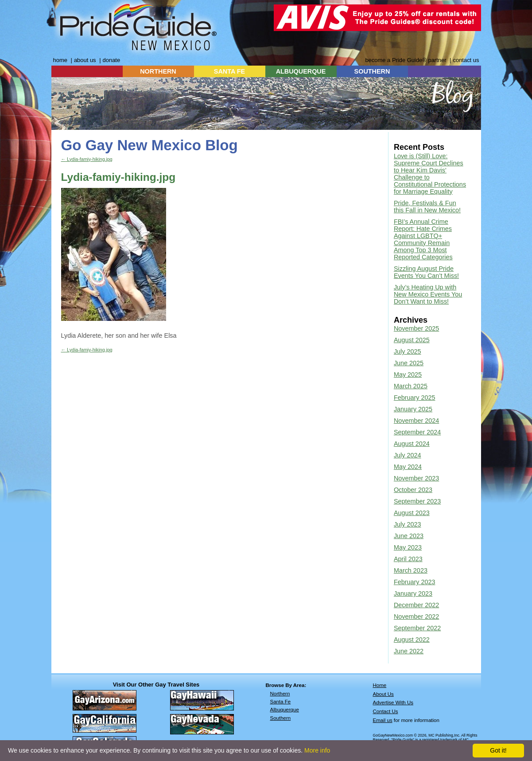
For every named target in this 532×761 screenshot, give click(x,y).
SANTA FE (229, 71)
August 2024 (412, 444)
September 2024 (417, 432)
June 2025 (409, 363)
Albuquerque (285, 710)
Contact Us (386, 711)
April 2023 (408, 559)
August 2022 (412, 640)
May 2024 (408, 467)
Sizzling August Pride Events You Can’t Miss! (426, 272)
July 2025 (408, 351)
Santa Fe (281, 702)
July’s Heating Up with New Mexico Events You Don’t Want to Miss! (428, 294)
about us (85, 60)
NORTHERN (158, 71)
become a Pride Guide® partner (406, 60)
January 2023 (413, 593)
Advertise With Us (393, 702)
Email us (383, 720)
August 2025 (412, 340)
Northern (280, 694)
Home (380, 685)
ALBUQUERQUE (301, 71)
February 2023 (415, 582)
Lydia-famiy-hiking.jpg (87, 159)
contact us (466, 60)
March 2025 (411, 386)
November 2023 (416, 478)
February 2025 (415, 398)
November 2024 (416, 421)
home (60, 60)
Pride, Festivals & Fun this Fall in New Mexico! (427, 207)
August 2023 (412, 513)
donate (112, 60)
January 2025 (413, 409)
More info (317, 750)
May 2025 (408, 375)
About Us (383, 694)
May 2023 (408, 547)
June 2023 (409, 536)
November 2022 (416, 617)
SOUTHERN (372, 71)
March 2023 (411, 570)
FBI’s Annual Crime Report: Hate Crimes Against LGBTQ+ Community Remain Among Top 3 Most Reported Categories (423, 239)
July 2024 (408, 455)
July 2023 (408, 524)
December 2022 (416, 605)
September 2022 (417, 628)
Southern (281, 718)
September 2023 (417, 501)
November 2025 (416, 328)
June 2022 (409, 651)
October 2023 (413, 490)
